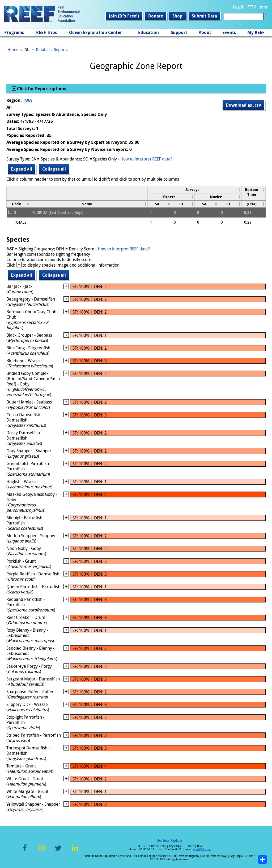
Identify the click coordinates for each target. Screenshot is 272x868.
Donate (156, 16)
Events (229, 32)
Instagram (41, 851)
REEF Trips (47, 32)
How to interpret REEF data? (146, 159)
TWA (27, 100)
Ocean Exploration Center (95, 32)
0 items (261, 7)
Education (148, 32)
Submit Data (204, 16)
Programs (14, 32)
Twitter (58, 851)
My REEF (256, 32)
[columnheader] (194, 190)
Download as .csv (243, 105)
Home (13, 49)
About (205, 32)
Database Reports (52, 49)
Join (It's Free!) (124, 16)
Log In (239, 7)
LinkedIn (75, 851)
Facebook (25, 851)
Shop (177, 16)
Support (179, 32)
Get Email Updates (170, 840)
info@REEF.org (202, 849)
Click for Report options (41, 89)
